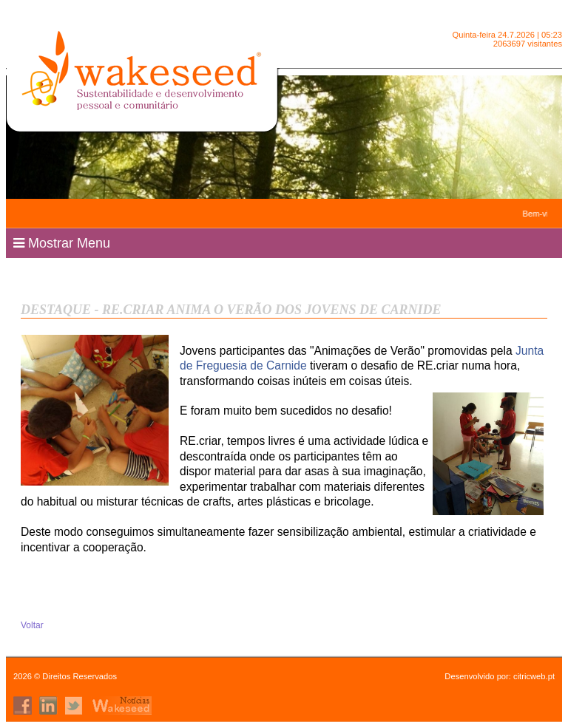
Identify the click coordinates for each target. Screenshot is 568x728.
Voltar (32, 625)
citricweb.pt (534, 676)
